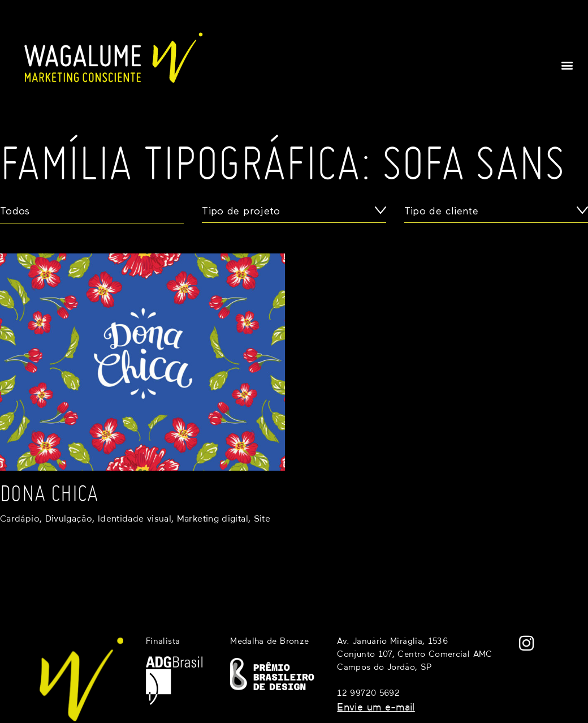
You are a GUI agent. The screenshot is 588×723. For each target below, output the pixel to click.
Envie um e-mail (376, 708)
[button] (567, 65)
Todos (15, 212)
